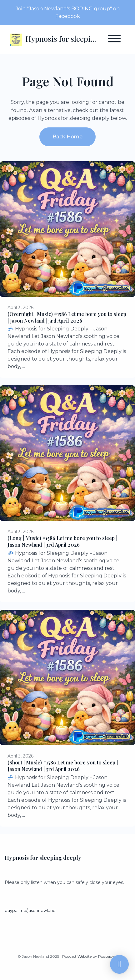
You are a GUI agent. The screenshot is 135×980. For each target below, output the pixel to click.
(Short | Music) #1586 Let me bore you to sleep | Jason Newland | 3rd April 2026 (63, 766)
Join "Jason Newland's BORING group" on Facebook (68, 12)
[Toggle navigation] (114, 40)
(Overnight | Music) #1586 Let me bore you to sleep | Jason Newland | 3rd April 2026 (67, 317)
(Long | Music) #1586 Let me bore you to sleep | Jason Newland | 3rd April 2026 (62, 541)
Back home (67, 137)
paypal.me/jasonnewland (30, 910)
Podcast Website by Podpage (88, 956)
